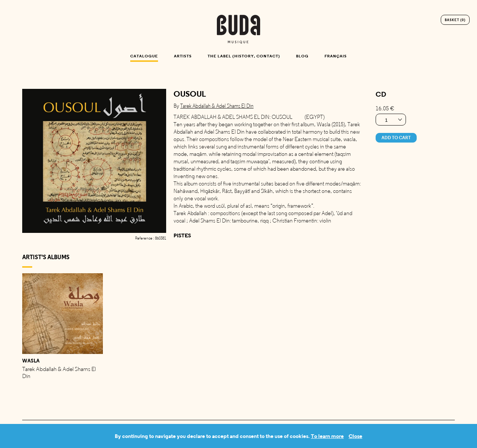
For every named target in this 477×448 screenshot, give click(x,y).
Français (336, 56)
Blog (302, 56)
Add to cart (396, 138)
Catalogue (144, 56)
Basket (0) (455, 20)
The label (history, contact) (244, 56)
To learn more (327, 436)
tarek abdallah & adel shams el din (217, 106)
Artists (183, 56)
